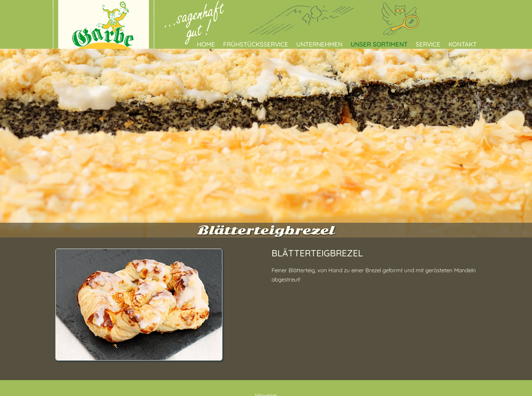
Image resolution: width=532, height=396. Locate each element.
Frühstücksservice (256, 44)
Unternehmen (319, 44)
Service (428, 44)
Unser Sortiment (379, 44)
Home (206, 44)
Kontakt (463, 44)
